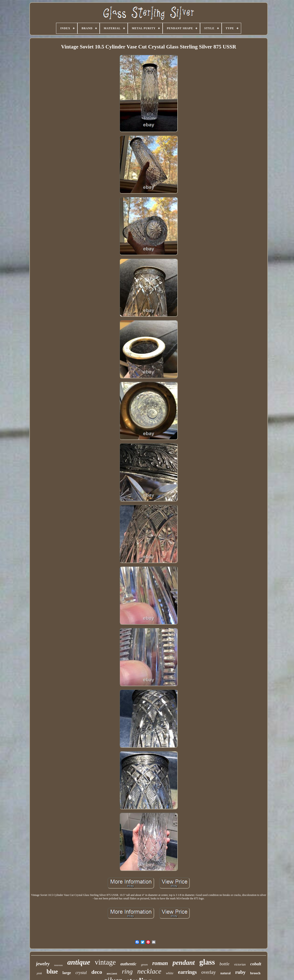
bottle (225, 964)
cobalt (256, 964)
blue (52, 972)
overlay (209, 972)
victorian (240, 964)
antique (79, 962)
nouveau (58, 965)
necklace (149, 971)
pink (39, 973)
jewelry (43, 964)
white (170, 973)
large (67, 973)
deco (97, 972)
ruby (240, 972)
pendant (184, 963)
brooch (255, 973)
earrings (187, 972)
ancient (112, 974)
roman (160, 963)
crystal (81, 973)
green (144, 964)
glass (207, 962)
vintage (105, 962)
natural (226, 973)
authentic (128, 964)
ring (127, 971)
